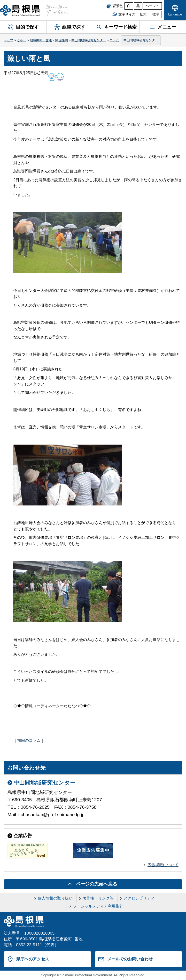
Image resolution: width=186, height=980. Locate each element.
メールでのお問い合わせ (130, 959)
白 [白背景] (129, 6)
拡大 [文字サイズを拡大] (143, 14)
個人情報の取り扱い (55, 898)
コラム (114, 40)
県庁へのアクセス (33, 959)
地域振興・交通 (41, 40)
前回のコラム (29, 740)
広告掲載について (163, 865)
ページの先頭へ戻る (97, 884)
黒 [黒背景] (138, 6)
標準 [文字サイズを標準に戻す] (156, 14)
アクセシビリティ (139, 898)
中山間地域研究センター (89, 40)
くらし (21, 40)
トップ (8, 40)
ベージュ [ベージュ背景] (152, 6)
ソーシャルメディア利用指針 (98, 906)
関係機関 (62, 40)
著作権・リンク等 (98, 898)
